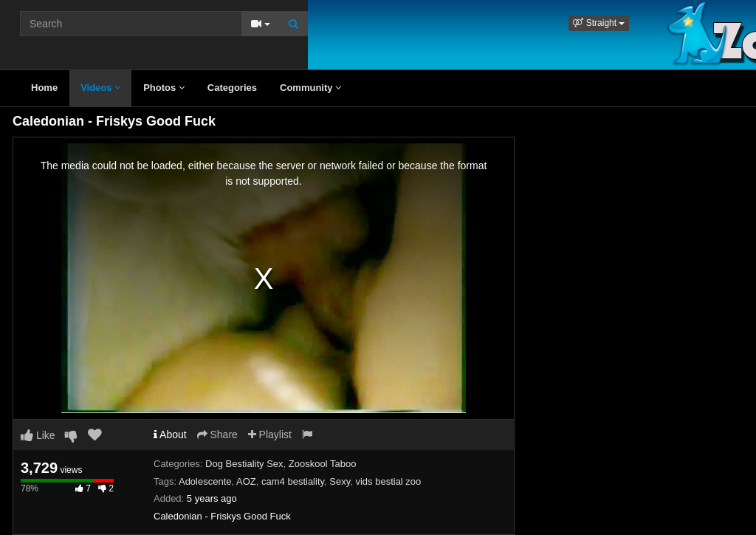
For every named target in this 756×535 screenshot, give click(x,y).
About (170, 435)
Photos (164, 88)
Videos (100, 88)
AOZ (246, 481)
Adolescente (205, 481)
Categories (232, 88)
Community (310, 88)
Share (217, 435)
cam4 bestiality (293, 481)
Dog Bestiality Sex (244, 464)
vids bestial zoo (388, 481)
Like (38, 435)
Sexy (340, 481)
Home (44, 88)
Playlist (270, 435)
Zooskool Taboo (323, 464)
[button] (599, 23)
